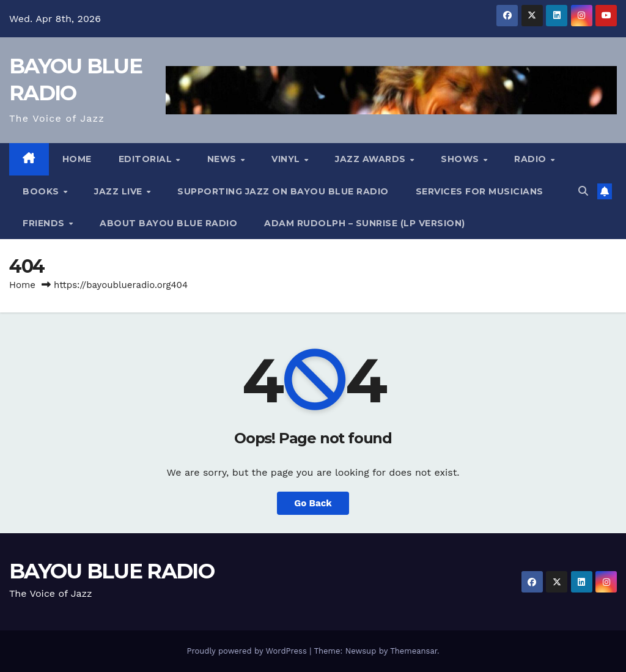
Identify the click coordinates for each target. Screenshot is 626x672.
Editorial (147, 159)
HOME (77, 159)
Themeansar (414, 651)
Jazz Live (120, 191)
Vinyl (287, 159)
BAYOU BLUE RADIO (112, 571)
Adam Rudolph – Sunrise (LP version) (365, 223)
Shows (461, 159)
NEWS (223, 159)
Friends (45, 223)
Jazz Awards (372, 159)
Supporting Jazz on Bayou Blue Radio (283, 191)
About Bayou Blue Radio (168, 223)
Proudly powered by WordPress (248, 651)
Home (22, 285)
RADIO (532, 159)
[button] (583, 191)
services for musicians (480, 191)
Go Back (313, 503)
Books (42, 191)
